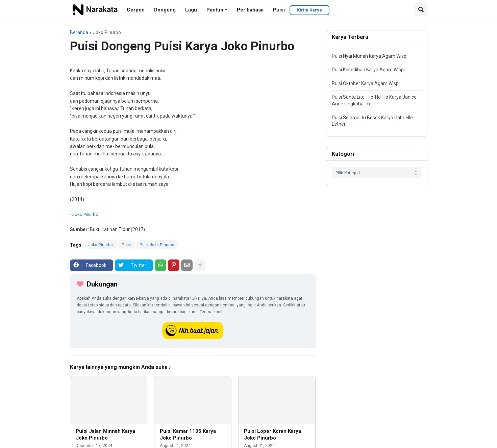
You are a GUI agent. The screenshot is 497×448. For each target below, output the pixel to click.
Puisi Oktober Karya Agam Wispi (366, 83)
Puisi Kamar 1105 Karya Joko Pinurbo (188, 434)
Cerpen (136, 10)
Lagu (191, 10)
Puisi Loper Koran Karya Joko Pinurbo (272, 434)
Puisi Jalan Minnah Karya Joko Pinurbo (105, 434)
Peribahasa (250, 10)
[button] (421, 10)
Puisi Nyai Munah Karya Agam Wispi (370, 56)
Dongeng (165, 10)
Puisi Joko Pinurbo (157, 245)
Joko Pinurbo (107, 32)
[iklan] (193, 355)
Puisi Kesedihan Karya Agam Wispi (368, 70)
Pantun (215, 10)
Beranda (79, 32)
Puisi (279, 10)
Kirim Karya (309, 10)
